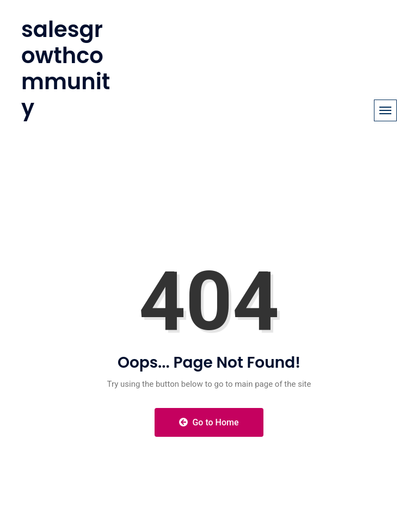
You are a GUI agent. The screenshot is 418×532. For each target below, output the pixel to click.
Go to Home (209, 422)
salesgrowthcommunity (66, 69)
